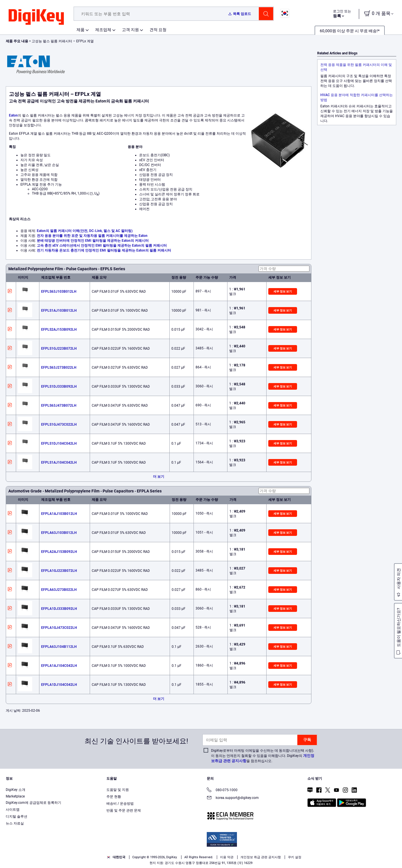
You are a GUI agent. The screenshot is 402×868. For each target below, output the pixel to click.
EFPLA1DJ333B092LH (59, 609)
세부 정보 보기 (283, 291)
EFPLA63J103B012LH (59, 533)
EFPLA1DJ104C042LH (59, 685)
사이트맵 (13, 810)
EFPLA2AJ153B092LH (59, 552)
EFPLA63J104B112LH (59, 647)
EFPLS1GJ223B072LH (59, 349)
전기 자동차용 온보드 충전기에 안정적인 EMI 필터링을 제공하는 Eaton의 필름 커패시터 (104, 250)
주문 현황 (114, 797)
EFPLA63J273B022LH (59, 590)
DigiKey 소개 (16, 790)
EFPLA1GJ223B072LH (59, 571)
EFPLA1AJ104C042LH (59, 666)
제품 (81, 30)
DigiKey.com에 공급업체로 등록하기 (33, 803)
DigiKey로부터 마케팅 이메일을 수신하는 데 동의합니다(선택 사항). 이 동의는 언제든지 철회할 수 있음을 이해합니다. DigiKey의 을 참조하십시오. (263, 756)
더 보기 (159, 477)
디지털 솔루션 (17, 816)
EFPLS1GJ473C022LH (59, 425)
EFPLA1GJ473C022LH (59, 628)
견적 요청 (158, 30)
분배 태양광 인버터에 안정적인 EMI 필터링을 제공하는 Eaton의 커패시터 (93, 241)
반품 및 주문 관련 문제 (124, 810)
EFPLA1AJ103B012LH (59, 514)
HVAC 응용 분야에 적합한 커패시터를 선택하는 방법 (357, 97)
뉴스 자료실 (15, 823)
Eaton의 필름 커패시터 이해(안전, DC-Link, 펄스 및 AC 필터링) (85, 231)
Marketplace (15, 796)
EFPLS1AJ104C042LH (59, 462)
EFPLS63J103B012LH (59, 292)
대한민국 (116, 857)
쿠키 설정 (295, 857)
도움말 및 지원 (118, 790)
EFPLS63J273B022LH (59, 368)
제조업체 (103, 30)
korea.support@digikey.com (233, 798)
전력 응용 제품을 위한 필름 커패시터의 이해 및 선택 (356, 67)
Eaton (13, 115)
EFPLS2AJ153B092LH (59, 330)
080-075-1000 (222, 790)
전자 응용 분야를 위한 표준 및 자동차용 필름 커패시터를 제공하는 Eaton (92, 236)
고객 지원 (130, 30)
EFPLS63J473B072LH (59, 406)
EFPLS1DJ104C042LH (59, 443)
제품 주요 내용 (17, 41)
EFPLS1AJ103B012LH (59, 311)
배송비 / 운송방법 (120, 804)
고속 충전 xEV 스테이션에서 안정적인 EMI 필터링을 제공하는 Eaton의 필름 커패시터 (102, 245)
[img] (36, 17)
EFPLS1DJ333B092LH (59, 387)
